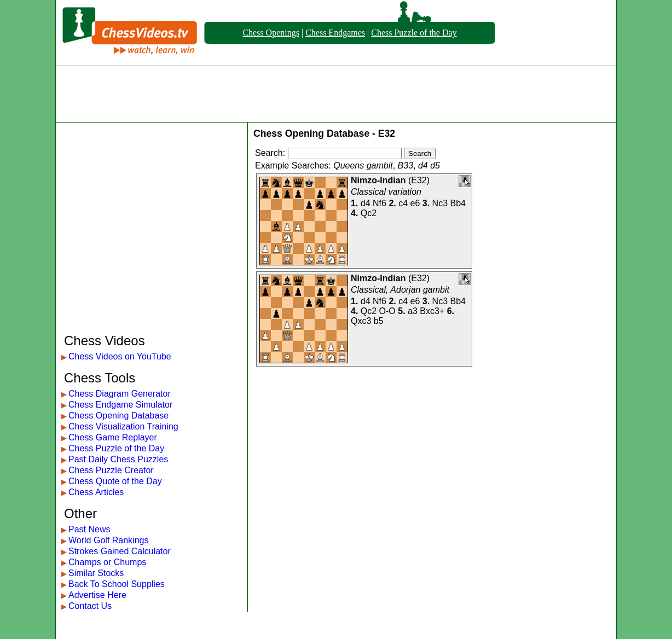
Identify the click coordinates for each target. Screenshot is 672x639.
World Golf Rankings (108, 540)
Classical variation (386, 192)
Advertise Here (97, 595)
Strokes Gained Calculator (120, 551)
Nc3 (440, 203)
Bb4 (458, 203)
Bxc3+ (432, 311)
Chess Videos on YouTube (120, 356)
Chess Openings (271, 33)
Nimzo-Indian (378, 180)
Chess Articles (96, 492)
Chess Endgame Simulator (120, 405)
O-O (387, 311)
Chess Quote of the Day (115, 481)
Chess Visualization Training (123, 426)
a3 (413, 311)
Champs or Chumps (107, 562)
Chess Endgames (335, 33)
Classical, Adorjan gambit (400, 290)
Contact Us (90, 606)
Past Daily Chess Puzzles (118, 459)
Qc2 (369, 213)
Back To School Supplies (117, 584)
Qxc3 (361, 321)
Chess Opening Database (118, 416)
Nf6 (380, 203)
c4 (403, 203)
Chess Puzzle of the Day (414, 33)
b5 (379, 321)
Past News (89, 529)
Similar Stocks (96, 573)
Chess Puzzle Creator (111, 470)
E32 (419, 180)
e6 (415, 203)
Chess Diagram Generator (120, 394)
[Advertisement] (336, 94)
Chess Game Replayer (113, 437)
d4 (366, 203)
